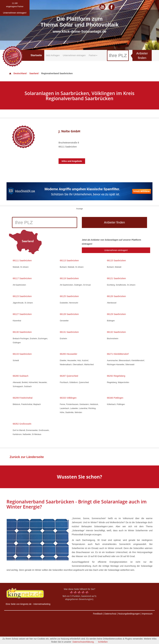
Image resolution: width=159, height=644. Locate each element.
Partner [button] (93, 55)
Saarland (34, 73)
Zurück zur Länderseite (27, 457)
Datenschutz (110, 614)
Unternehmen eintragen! (116, 250)
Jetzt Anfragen (53, 55)
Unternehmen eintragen (74, 55)
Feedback (98, 614)
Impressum (147, 614)
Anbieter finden (142, 56)
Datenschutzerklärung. (83, 642)
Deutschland (18, 73)
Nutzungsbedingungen (129, 614)
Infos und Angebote (72, 161)
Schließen (103, 642)
